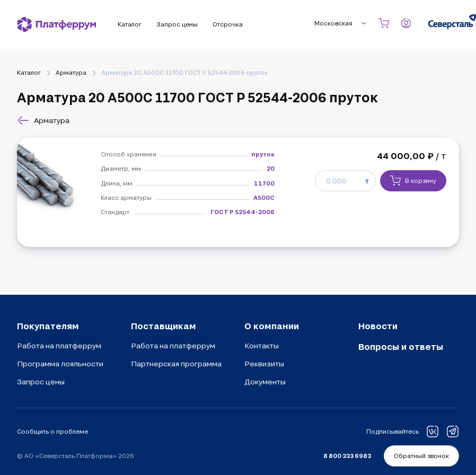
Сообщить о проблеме (52, 431)
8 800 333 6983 (347, 456)
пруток (263, 154)
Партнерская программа (176, 364)
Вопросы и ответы (401, 346)
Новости (378, 326)
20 (271, 168)
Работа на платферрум (59, 346)
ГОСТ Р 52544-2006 (243, 212)
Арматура (71, 72)
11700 (264, 183)
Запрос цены (41, 382)
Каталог (29, 72)
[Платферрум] (57, 24)
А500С (264, 197)
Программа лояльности (60, 364)
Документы (265, 382)
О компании (272, 326)
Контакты (262, 346)
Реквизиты (264, 364)
